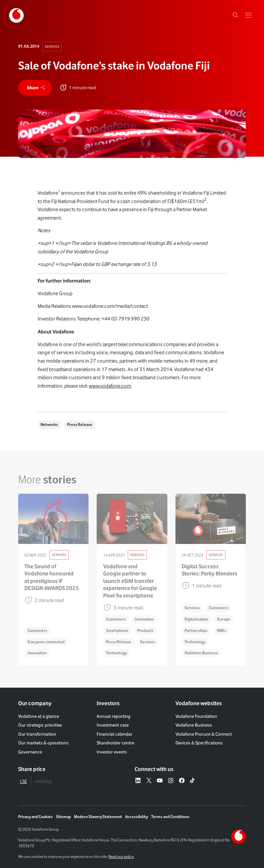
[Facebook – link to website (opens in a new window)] (182, 781)
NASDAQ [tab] (43, 781)
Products (145, 630)
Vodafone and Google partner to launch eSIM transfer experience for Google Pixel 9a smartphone (130, 581)
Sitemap (64, 817)
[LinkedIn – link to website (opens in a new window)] (138, 781)
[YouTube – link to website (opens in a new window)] (160, 781)
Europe (224, 619)
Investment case (113, 725)
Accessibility (137, 817)
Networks (49, 424)
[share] (35, 88)
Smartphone (117, 630)
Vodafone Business (201, 653)
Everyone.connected (46, 642)
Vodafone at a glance (39, 716)
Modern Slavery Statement (98, 817)
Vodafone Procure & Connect (204, 734)
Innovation (37, 653)
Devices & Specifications (199, 743)
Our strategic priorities (40, 725)
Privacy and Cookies (36, 817)
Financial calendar (114, 734)
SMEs (222, 630)
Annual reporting (114, 716)
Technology (116, 653)
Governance (30, 752)
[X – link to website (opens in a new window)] (149, 781)
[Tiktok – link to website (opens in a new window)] (192, 781)
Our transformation (37, 734)
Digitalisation (196, 619)
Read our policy (121, 856)
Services (52, 46)
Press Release (80, 424)
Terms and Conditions (170, 817)
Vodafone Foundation (196, 716)
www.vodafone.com (110, 386)
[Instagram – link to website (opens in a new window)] (171, 781)
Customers (37, 630)
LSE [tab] (24, 781)
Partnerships (196, 630)
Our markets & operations (43, 743)
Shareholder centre (115, 743)
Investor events (112, 752)
